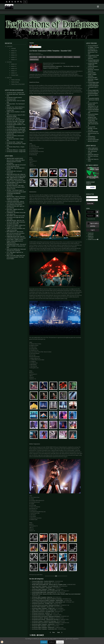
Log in (93, 230)
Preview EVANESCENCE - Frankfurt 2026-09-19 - (47, 581)
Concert (10, 46)
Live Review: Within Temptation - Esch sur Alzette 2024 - (50, 586)
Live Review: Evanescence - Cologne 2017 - (47, 615)
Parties (9, 78)
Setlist (40, 57)
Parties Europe (15, 82)
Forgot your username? (91, 237)
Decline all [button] (52, 642)
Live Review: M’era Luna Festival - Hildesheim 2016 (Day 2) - (50, 616)
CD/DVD (9, 62)
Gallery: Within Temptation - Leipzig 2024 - (46, 588)
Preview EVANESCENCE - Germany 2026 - (46, 583)
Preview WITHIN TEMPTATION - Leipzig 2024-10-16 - (48, 592)
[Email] (92, 200)
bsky (25, 2)
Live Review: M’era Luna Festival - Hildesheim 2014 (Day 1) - (50, 623)
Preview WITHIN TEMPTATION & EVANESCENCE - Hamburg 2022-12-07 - (53, 602)
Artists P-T (14, 57)
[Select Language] (35, 47)
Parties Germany (16, 80)
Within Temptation (68, 57)
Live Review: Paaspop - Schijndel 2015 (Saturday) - (48, 621)
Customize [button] (60, 642)
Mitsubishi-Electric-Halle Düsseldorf (54, 57)
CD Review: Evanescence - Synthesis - (45, 613)
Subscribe (90, 203)
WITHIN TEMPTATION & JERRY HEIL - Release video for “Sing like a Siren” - (54, 584)
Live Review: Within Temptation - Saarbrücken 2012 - (49, 629)
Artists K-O (14, 55)
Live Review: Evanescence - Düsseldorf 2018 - (47, 612)
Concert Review (34, 57)
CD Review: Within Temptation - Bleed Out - (47, 597)
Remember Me (91, 219)
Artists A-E (14, 51)
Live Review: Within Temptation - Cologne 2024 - (48, 589)
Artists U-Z (14, 59)
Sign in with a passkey (93, 225)
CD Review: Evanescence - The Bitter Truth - (47, 604)
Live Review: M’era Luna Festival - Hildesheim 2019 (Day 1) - (50, 605)
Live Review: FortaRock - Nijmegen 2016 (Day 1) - (48, 618)
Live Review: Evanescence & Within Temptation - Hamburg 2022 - (52, 600)
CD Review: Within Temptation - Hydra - (46, 626)
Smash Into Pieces (34, 60)
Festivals (13, 48)
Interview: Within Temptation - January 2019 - (47, 607)
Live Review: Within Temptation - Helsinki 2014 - (48, 624)
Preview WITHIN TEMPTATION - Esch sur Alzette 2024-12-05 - (51, 591)
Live (44, 57)
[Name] (92, 197)
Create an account (93, 239)
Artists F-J (14, 53)
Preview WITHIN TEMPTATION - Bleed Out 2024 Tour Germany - (51, 599)
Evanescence (77, 57)
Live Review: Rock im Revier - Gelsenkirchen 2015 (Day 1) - (50, 619)
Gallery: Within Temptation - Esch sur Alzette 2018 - (48, 610)
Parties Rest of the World (18, 84)
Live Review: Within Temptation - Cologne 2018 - (48, 608)
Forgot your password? (91, 234)
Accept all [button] (44, 642)
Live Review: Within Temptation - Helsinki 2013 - (48, 627)
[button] (30, 635)
